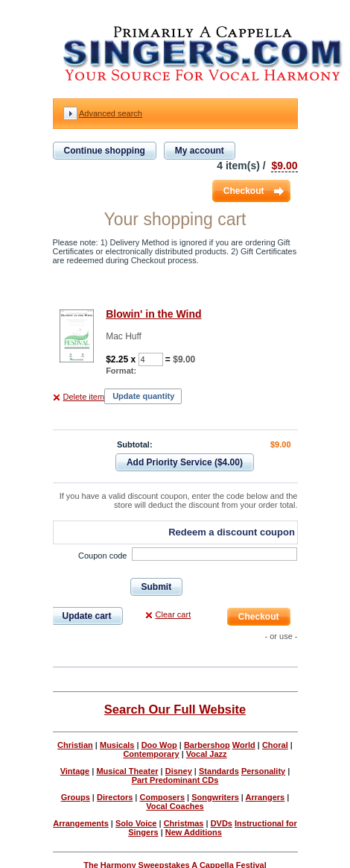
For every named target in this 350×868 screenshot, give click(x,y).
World (244, 745)
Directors (115, 797)
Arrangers (265, 797)
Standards (219, 771)
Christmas (184, 823)
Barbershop (207, 745)
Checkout (244, 191)
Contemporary (151, 754)
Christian (75, 745)
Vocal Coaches (175, 806)
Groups (76, 797)
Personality (263, 771)
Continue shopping (105, 151)
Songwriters (215, 797)
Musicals (117, 745)
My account (200, 151)
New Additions (194, 832)
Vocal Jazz (207, 754)
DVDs (222, 823)
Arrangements (81, 823)
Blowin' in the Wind (153, 314)
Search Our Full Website (175, 709)
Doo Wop (159, 745)
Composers (163, 797)
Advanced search (111, 113)
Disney (179, 771)
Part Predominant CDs (175, 780)
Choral (275, 745)
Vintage (75, 771)
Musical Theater (127, 771)
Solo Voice (136, 823)
